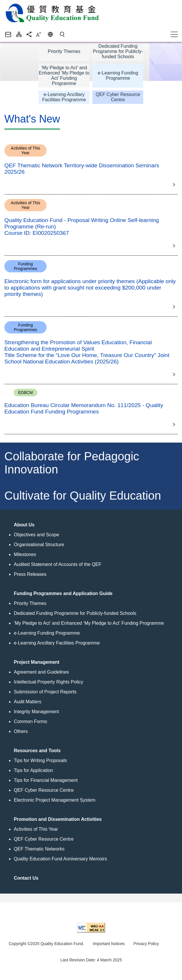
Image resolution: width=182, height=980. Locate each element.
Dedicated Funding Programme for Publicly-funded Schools (118, 51)
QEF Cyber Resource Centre (118, 97)
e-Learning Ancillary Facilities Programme (64, 97)
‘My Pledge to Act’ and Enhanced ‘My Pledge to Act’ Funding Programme (64, 76)
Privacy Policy (146, 944)
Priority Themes (64, 51)
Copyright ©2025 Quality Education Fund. (46, 944)
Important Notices (109, 944)
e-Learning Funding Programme (118, 76)
